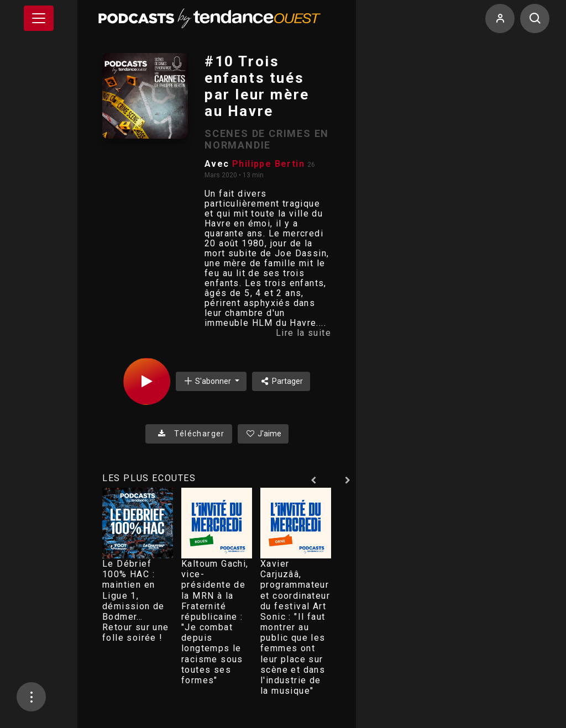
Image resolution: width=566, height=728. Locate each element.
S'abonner (208, 381)
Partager (281, 381)
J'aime (263, 434)
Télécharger (189, 434)
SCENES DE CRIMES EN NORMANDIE (267, 139)
